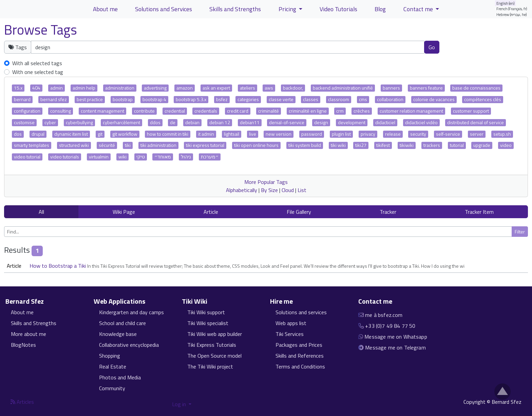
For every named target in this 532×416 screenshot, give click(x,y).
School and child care (122, 323)
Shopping (110, 356)
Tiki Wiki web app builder (215, 334)
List (302, 190)
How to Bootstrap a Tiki (58, 266)
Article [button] (211, 212)
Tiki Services (290, 334)
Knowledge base (118, 334)
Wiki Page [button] (124, 212)
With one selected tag (38, 72)
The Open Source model (214, 356)
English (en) (506, 3)
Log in (180, 404)
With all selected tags (37, 63)
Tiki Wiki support (206, 312)
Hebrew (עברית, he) (512, 14)
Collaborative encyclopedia (129, 345)
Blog (380, 9)
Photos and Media (120, 377)
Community (112, 388)
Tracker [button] (388, 212)
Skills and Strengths (34, 323)
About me (22, 312)
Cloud (288, 190)
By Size (269, 190)
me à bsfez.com (384, 315)
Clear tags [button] (463, 47)
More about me (28, 334)
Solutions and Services (164, 9)
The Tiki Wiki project (210, 366)
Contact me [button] (419, 9)
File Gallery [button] (299, 212)
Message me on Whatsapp (396, 337)
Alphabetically (242, 190)
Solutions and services (301, 312)
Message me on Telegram (395, 347)
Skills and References (300, 356)
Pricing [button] (288, 9)
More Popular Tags (266, 182)
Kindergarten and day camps (131, 312)
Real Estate (113, 366)
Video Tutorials (338, 9)
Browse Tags (41, 30)
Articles (22, 402)
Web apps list (291, 323)
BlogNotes (23, 345)
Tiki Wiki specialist (208, 323)
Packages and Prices (299, 345)
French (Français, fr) (512, 9)
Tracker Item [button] (479, 212)
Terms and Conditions (300, 366)
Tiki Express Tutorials (212, 345)
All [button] (41, 212)
